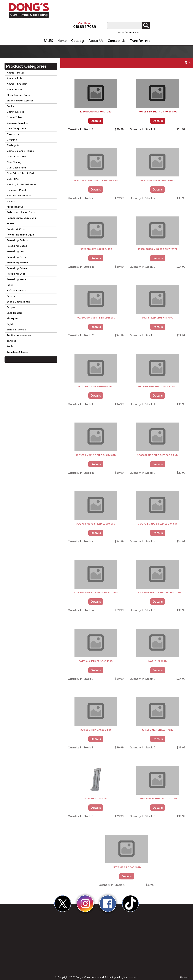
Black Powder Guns (18, 95)
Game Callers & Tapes (20, 151)
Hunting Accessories (19, 196)
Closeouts (13, 134)
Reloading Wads (17, 279)
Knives (11, 201)
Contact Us (150, 24)
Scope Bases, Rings (18, 302)
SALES (82, 24)
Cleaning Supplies (17, 123)
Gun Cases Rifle (16, 168)
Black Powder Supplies (20, 101)
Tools (10, 346)
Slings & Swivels (16, 330)
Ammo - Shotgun (17, 84)
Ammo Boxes (15, 90)
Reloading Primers (18, 268)
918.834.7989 (115, 7)
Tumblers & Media (18, 352)
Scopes (11, 307)
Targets (11, 341)
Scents (11, 296)
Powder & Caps (16, 229)
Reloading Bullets (17, 240)
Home (96, 24)
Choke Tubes (15, 117)
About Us (129, 24)
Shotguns (12, 319)
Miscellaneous (15, 207)
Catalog (111, 24)
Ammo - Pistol (15, 73)
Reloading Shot (16, 274)
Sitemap (184, 977)
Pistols (11, 224)
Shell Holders (15, 313)
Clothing (12, 140)
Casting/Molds (16, 112)
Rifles (10, 285)
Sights (10, 324)
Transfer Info (174, 24)
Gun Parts (13, 179)
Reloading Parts (16, 257)
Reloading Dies (16, 251)
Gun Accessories (17, 157)
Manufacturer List (163, 15)
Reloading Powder (17, 263)
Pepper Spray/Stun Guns (21, 218)
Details (96, 121)
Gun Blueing (14, 162)
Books (10, 106)
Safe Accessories (17, 291)
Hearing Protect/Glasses (21, 184)
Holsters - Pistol (16, 190)
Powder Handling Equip (21, 235)
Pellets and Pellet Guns (21, 212)
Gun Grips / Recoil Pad (20, 173)
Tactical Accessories (19, 335)
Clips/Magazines (17, 129)
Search (180, 8)
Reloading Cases (17, 246)
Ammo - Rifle (15, 78)
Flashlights (13, 145)
